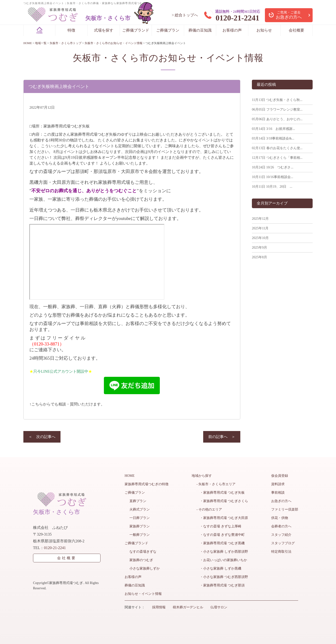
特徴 (71, 30)
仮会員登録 (280, 476)
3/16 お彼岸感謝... (273, 129)
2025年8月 (259, 257)
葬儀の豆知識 (200, 30)
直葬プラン (138, 501)
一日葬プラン (140, 518)
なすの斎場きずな (143, 552)
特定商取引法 (281, 552)
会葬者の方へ (281, 526)
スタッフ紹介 (281, 535)
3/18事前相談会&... (273, 138)
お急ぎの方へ (281, 501)
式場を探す (104, 30)
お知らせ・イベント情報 (143, 594)
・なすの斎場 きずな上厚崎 (219, 526)
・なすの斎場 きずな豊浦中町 (221, 535)
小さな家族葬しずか (145, 568)
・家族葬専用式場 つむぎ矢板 (221, 493)
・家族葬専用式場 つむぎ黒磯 (221, 543)
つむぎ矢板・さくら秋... (277, 100)
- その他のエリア (209, 509)
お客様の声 (232, 30)
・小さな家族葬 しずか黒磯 (219, 568)
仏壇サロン (219, 607)
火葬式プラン (140, 509)
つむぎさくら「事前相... (277, 158)
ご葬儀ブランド (136, 30)
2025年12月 (260, 219)
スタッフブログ (283, 543)
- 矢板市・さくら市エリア (216, 484)
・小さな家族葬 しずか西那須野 (222, 552)
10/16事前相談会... (272, 177)
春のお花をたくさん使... (277, 148)
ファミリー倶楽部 (285, 509)
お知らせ (264, 30)
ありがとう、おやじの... (277, 119)
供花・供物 (280, 518)
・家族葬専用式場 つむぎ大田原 (222, 518)
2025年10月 (260, 238)
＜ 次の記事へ (42, 437)
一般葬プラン (140, 535)
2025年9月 (259, 248)
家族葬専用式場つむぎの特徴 (147, 484)
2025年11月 (260, 228)
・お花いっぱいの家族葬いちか (222, 560)
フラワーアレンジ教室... (277, 110)
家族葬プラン (140, 526)
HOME (130, 476)
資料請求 (278, 484)
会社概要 (296, 30)
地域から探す (202, 476)
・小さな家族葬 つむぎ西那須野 (222, 577)
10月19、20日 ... (272, 187)
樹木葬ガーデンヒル (188, 607)
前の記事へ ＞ (222, 437)
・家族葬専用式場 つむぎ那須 (221, 585)
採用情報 (159, 607)
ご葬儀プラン (168, 30)
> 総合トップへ (185, 15)
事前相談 (278, 493)
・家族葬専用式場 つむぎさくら (222, 501)
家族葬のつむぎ (141, 560)
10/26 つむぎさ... (273, 167)
